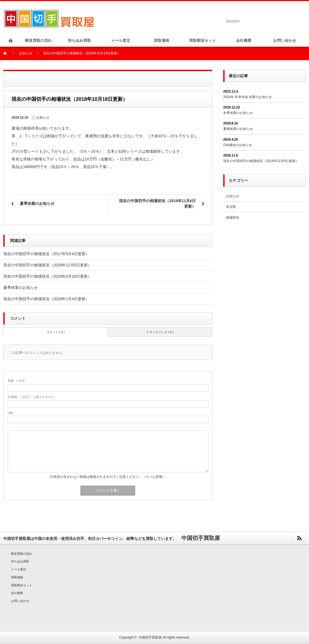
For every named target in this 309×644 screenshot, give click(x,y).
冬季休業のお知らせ (238, 113)
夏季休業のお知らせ (37, 203)
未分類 (231, 207)
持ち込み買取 (20, 561)
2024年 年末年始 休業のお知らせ (248, 97)
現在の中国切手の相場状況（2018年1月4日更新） (46, 299)
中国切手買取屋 (150, 637)
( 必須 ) (17, 381)
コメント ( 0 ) (55, 332)
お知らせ (26, 53)
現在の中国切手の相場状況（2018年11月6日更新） (157, 203)
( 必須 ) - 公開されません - (32, 397)
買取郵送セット (22, 585)
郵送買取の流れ (22, 554)
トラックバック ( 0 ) (160, 332)
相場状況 (233, 218)
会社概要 (17, 593)
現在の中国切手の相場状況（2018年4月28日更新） (47, 276)
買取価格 (17, 577)
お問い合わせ (20, 601)
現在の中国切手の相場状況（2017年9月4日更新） (46, 254)
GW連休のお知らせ (238, 145)
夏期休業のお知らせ (238, 129)
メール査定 (19, 569)
